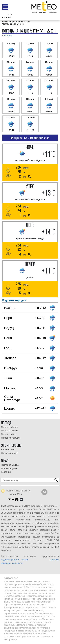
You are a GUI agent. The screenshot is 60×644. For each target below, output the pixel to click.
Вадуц (9, 328)
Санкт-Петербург (12, 398)
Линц (8, 378)
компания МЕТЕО (10, 465)
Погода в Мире (9, 434)
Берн (8, 318)
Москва (10, 388)
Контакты (6, 472)
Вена (8, 338)
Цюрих (9, 408)
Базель (10, 308)
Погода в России (10, 431)
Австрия (8, 36)
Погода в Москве (10, 427)
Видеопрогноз (8, 450)
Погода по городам (11, 438)
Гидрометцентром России (15, 560)
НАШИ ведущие (9, 468)
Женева (10, 358)
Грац (8, 348)
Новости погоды (9, 453)
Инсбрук (11, 368)
